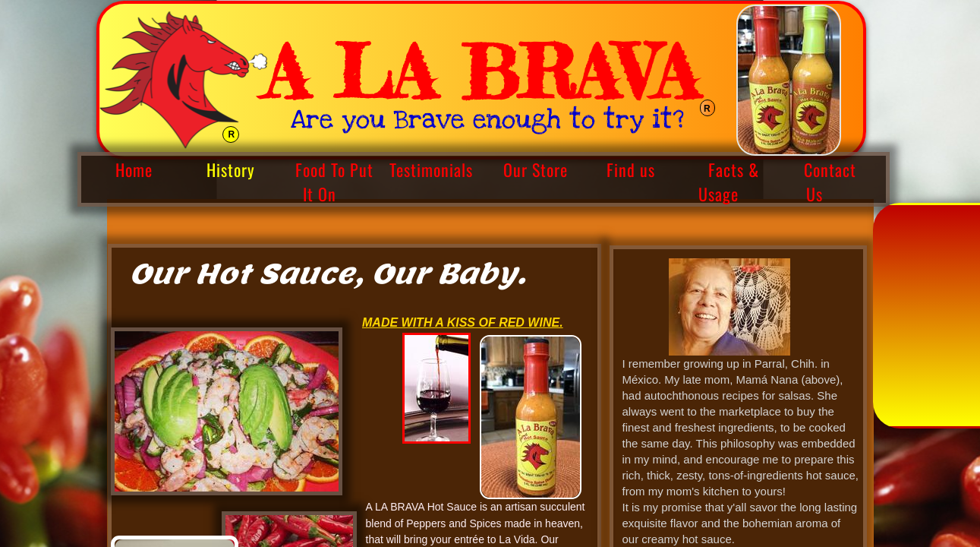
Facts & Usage (729, 182)
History (231, 169)
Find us (631, 169)
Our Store (536, 169)
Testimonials (431, 169)
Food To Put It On (334, 182)
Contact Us (830, 182)
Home (134, 169)
